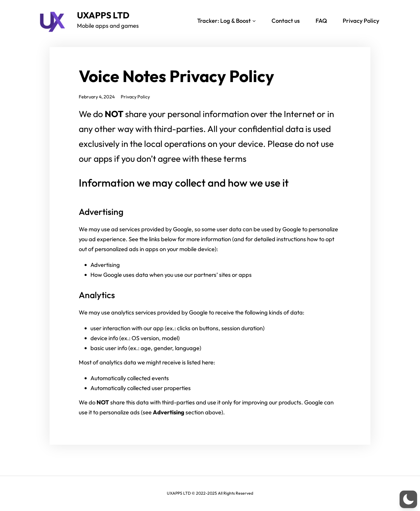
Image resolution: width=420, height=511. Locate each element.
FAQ (321, 21)
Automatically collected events (130, 378)
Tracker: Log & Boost (224, 21)
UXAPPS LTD (103, 15)
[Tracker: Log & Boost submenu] (254, 21)
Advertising (105, 265)
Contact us (286, 21)
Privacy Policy (361, 21)
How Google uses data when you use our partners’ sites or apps (171, 275)
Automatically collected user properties (141, 388)
